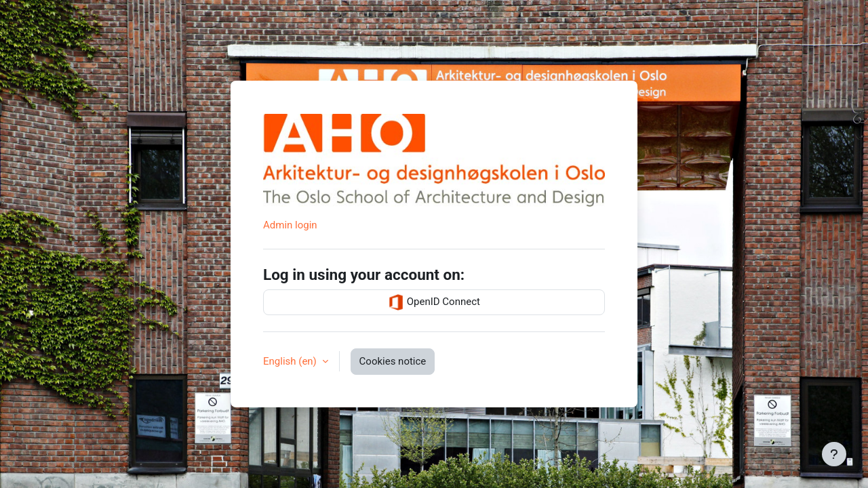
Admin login (290, 225)
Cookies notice (393, 361)
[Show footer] (834, 454)
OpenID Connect (434, 302)
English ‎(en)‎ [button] (291, 361)
